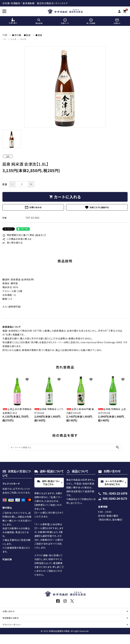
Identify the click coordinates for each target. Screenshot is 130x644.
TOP (4, 39)
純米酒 (23, 39)
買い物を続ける (13, 243)
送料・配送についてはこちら (48, 483)
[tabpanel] (65, 87)
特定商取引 (11, 618)
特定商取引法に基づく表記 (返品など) (24, 235)
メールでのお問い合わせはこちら (112, 483)
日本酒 (13, 39)
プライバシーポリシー (12, 625)
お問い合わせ (33, 207)
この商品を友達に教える (17, 239)
